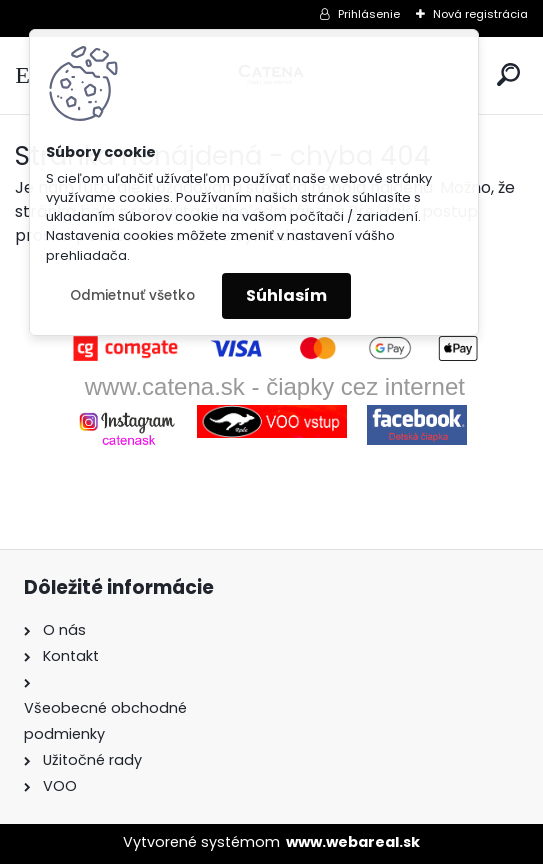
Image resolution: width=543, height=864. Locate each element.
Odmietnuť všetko (132, 295)
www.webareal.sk (353, 842)
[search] (508, 74)
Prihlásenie (369, 14)
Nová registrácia (480, 14)
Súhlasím (286, 295)
